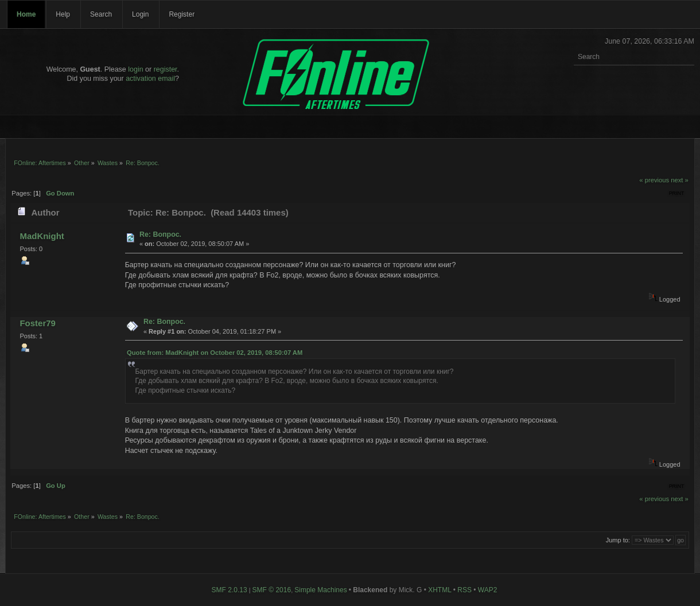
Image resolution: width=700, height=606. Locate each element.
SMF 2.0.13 (230, 590)
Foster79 (37, 323)
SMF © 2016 (272, 590)
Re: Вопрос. (160, 234)
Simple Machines (320, 590)
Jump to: (618, 540)
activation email (150, 79)
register (166, 69)
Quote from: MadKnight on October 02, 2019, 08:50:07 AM (215, 353)
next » (680, 180)
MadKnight (42, 236)
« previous (654, 180)
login (135, 69)
